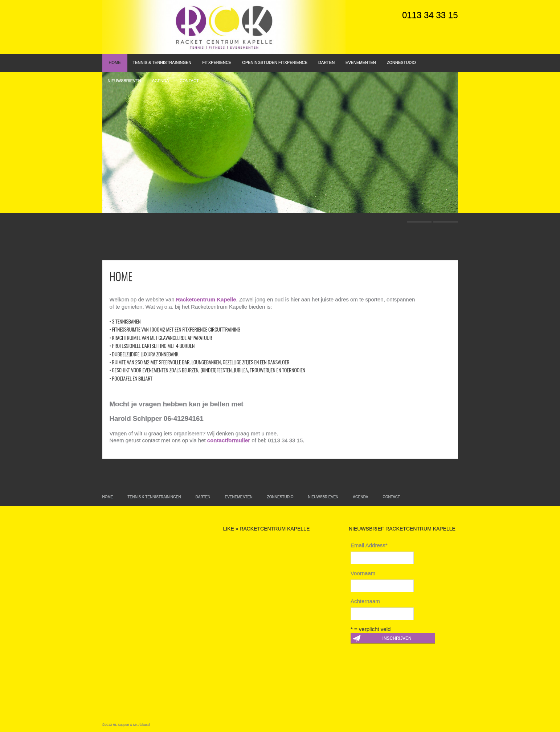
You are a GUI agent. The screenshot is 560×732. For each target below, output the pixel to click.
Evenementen (361, 62)
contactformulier (229, 440)
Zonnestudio (401, 62)
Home (115, 62)
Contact (189, 81)
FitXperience (217, 62)
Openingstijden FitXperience (275, 62)
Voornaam (363, 573)
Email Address (369, 545)
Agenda (160, 81)
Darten (326, 62)
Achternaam (365, 601)
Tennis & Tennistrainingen (162, 62)
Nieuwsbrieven (124, 81)
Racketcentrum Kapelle (206, 299)
